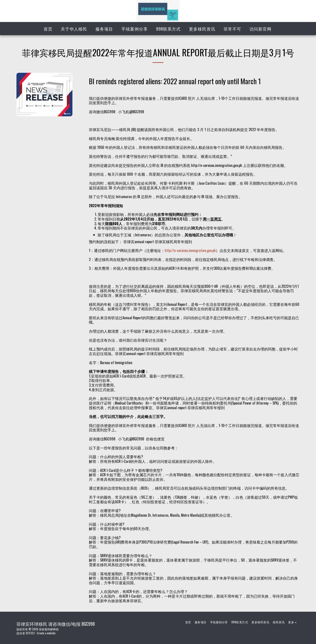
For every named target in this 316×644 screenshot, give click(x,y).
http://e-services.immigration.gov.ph (190, 250)
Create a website (46, 633)
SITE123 (30, 633)
